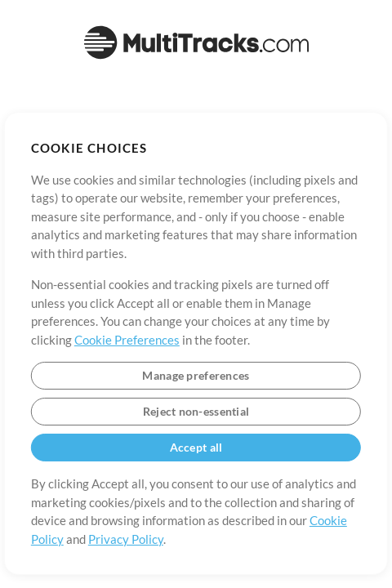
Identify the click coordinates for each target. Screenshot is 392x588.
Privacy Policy (126, 539)
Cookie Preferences (127, 340)
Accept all (196, 447)
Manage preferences (196, 375)
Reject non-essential (196, 411)
